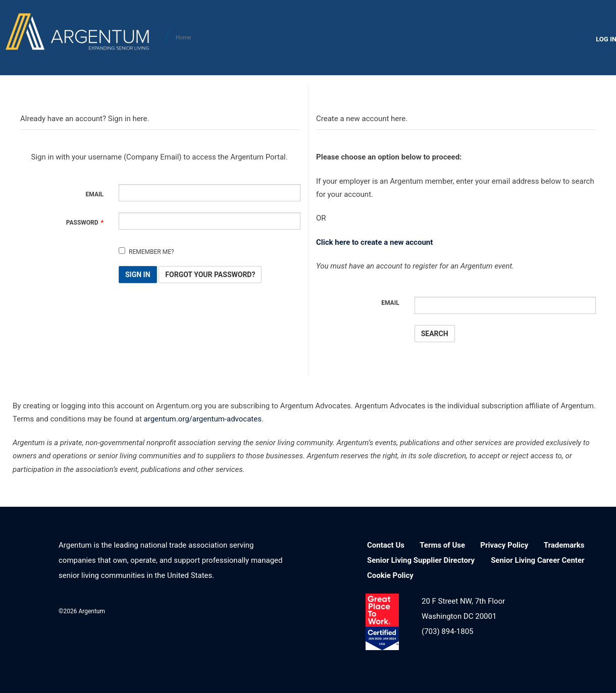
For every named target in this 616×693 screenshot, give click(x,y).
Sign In (138, 275)
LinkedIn (199, 610)
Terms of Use (442, 545)
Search (435, 334)
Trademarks (564, 545)
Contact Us (386, 545)
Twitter (251, 610)
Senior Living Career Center (537, 560)
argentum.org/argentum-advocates (203, 419)
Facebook (225, 610)
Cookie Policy (390, 575)
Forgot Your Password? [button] (210, 275)
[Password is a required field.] (210, 221)
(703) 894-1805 (448, 631)
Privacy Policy (504, 545)
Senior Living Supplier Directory (421, 560)
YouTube (277, 610)
